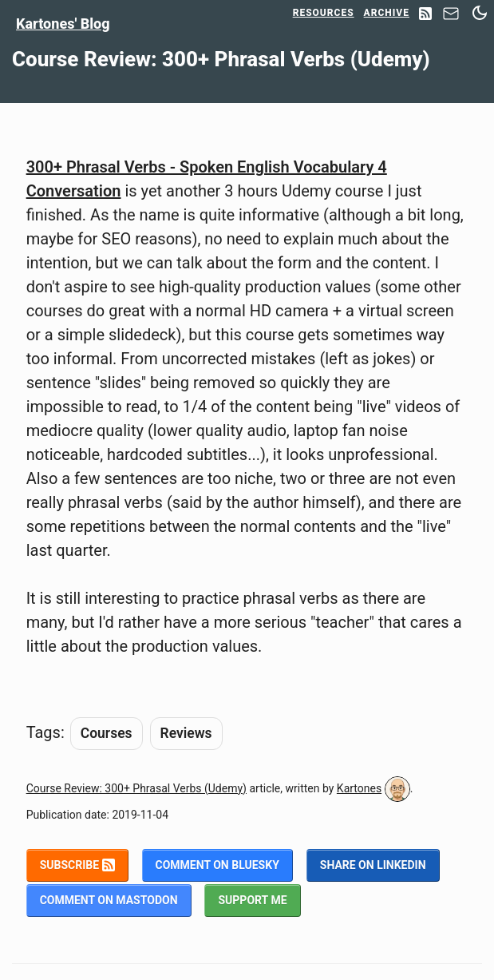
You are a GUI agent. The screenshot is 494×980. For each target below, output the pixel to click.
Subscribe (77, 865)
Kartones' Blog (63, 24)
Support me (252, 900)
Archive (387, 13)
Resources (324, 13)
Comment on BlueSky (217, 865)
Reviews (186, 733)
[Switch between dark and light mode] (480, 13)
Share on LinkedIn (373, 865)
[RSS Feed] (425, 15)
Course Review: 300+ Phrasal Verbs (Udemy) (136, 788)
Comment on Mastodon (109, 900)
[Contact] (451, 18)
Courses (107, 733)
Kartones (359, 788)
